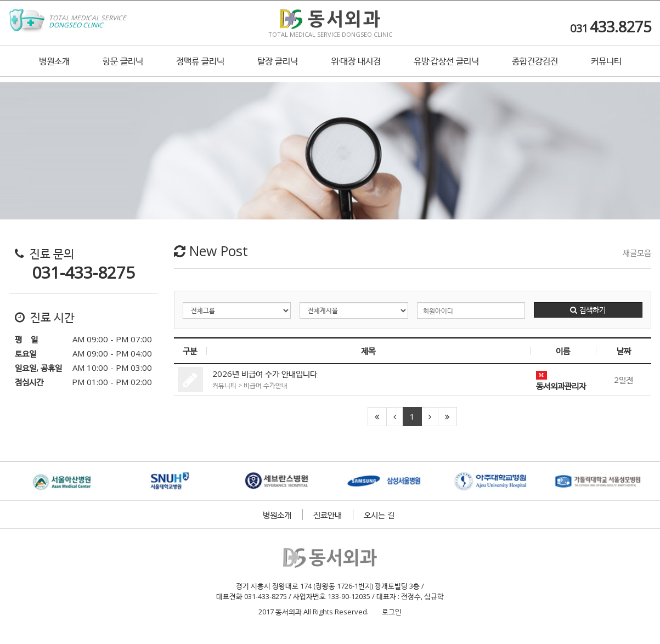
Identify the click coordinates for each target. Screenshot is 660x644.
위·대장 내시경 (356, 67)
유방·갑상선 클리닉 (446, 67)
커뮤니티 (606, 67)
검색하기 (588, 310)
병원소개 (54, 67)
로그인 (389, 612)
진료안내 (328, 515)
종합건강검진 (535, 67)
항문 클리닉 (123, 67)
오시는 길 (379, 515)
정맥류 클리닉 (200, 67)
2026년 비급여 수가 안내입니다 (265, 374)
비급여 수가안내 (266, 385)
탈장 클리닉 (278, 67)
